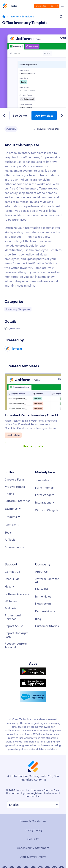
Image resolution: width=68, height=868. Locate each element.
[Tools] (8, 532)
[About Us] (41, 572)
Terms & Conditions (33, 821)
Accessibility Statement (33, 848)
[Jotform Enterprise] (18, 501)
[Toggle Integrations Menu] (45, 502)
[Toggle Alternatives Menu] (15, 547)
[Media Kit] (42, 589)
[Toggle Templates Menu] (44, 480)
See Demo (20, 115)
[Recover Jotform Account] (18, 645)
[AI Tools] (10, 539)
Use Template (44, 115)
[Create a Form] (14, 479)
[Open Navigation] (62, 6)
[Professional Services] (18, 617)
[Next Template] (62, 115)
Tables (14, 6)
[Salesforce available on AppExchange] (33, 697)
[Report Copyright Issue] (18, 635)
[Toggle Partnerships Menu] (45, 611)
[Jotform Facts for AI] (48, 581)
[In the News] (43, 596)
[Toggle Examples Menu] (13, 509)
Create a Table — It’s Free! (47, 6)
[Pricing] (9, 494)
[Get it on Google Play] (33, 671)
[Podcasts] (11, 608)
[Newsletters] (43, 603)
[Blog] (38, 619)
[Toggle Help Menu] (10, 586)
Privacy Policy (33, 830)
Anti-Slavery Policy (33, 857)
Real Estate (14, 435)
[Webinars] (11, 601)
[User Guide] (12, 579)
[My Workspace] (15, 487)
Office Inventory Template (25, 23)
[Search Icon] (61, 17)
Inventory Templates (22, 16)
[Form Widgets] (45, 495)
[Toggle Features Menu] (12, 525)
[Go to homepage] (4, 16)
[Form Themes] (44, 488)
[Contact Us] (12, 572)
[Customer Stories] (47, 626)
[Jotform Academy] (17, 594)
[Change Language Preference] (33, 805)
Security (33, 839)
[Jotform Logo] (6, 6)
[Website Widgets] (47, 510)
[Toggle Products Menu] (13, 517)
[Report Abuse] (14, 626)
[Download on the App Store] (33, 683)
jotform (17, 349)
